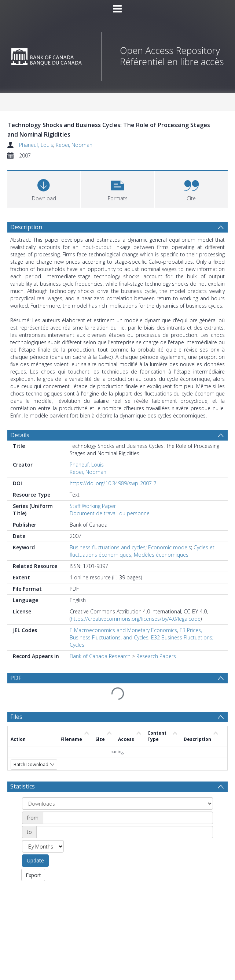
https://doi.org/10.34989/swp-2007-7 (113, 483)
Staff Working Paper (93, 506)
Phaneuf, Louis (36, 145)
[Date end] (125, 832)
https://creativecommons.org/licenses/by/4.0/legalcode (136, 619)
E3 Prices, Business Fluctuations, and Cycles (136, 634)
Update (35, 860)
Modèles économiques (161, 555)
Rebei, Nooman (74, 145)
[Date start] (128, 818)
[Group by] (117, 803)
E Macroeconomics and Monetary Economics (123, 630)
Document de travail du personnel (110, 513)
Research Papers (156, 656)
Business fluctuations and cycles (108, 547)
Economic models (170, 547)
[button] (117, 188)
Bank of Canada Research (100, 656)
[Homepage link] (117, 54)
